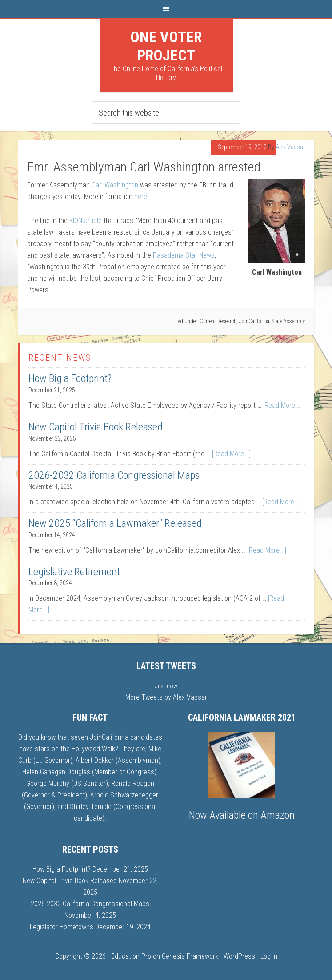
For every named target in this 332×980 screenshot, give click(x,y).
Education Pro (131, 956)
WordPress (239, 956)
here (141, 197)
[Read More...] (282, 405)
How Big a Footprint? (70, 378)
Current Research (218, 321)
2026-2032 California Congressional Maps (114, 475)
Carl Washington (115, 185)
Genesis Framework (190, 956)
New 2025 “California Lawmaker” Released (115, 523)
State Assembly (288, 321)
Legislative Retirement (74, 572)
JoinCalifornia (254, 321)
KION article (86, 221)
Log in (269, 956)
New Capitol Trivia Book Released (96, 427)
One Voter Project (166, 46)
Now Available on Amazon (242, 815)
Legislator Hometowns (62, 927)
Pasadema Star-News (184, 255)
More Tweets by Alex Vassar (166, 697)
